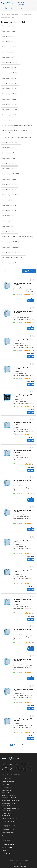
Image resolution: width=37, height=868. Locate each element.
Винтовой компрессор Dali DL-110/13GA (23, 511)
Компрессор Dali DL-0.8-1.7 (11, 142)
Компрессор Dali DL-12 (10, 153)
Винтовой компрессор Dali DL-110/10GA (23, 451)
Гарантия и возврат (8, 833)
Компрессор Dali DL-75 (10, 115)
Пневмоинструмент (8, 781)
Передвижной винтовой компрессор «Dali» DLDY (18, 237)
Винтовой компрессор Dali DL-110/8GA (23, 571)
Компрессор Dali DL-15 (10, 41)
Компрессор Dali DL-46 (10, 210)
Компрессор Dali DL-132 (10, 36)
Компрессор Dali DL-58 (10, 216)
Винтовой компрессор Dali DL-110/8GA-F (23, 600)
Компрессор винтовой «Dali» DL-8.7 (14, 258)
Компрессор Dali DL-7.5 (10, 110)
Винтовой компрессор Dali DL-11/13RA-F (23, 368)
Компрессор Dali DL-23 (10, 263)
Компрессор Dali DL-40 (10, 205)
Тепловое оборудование (10, 818)
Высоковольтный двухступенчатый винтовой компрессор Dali (17, 131)
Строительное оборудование (7, 814)
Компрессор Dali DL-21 (10, 184)
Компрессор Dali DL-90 (10, 120)
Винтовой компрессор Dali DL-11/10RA (23, 284)
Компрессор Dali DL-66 (10, 221)
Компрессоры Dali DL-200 (10, 62)
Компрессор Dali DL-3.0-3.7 (11, 195)
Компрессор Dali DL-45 (10, 99)
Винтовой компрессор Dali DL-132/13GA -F (23, 720)
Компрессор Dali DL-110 (10, 31)
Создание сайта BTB (19, 866)
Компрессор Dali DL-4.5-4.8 (11, 242)
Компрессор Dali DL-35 (10, 200)
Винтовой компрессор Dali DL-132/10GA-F (23, 660)
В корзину (31, 301)
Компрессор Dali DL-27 (10, 189)
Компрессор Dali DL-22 (10, 68)
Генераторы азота (8, 788)
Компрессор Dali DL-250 (10, 73)
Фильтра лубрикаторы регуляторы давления (9, 796)
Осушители (5, 784)
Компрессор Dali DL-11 (10, 26)
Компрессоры (6, 778)
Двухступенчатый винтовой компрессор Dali (17, 137)
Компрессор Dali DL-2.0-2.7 (11, 174)
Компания (5, 836)
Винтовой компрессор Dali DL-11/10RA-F (23, 312)
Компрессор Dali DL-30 (10, 78)
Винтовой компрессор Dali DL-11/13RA (23, 340)
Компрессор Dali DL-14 (10, 163)
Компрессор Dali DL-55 (10, 104)
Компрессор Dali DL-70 (10, 226)
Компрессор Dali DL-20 (10, 179)
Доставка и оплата (8, 830)
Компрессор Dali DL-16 (10, 169)
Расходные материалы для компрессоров (11, 809)
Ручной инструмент (8, 821)
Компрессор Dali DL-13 (10, 158)
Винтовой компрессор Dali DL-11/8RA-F (23, 423)
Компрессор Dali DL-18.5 (10, 52)
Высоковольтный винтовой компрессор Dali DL (17, 125)
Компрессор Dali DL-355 (10, 89)
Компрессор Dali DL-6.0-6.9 (11, 252)
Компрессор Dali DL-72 (10, 231)
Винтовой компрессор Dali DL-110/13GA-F (23, 541)
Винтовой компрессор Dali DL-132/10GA (23, 630)
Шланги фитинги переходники (7, 792)
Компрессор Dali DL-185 (10, 57)
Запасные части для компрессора (8, 804)
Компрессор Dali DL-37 (10, 94)
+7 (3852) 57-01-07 (8, 844)
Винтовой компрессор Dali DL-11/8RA (23, 396)
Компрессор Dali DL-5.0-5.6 (11, 247)
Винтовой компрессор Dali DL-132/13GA (23, 690)
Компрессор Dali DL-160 (10, 47)
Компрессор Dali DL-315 (10, 83)
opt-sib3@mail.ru (7, 847)
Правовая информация (19, 864)
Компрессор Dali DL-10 (10, 148)
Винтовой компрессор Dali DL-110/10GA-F (23, 481)
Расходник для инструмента (11, 800)
